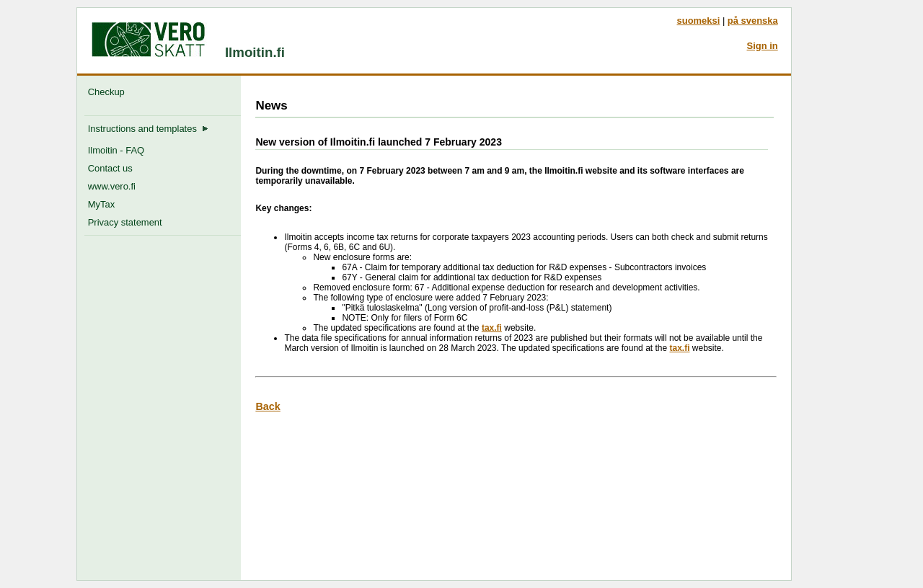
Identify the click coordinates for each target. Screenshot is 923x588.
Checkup (109, 92)
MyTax (101, 204)
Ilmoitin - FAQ (116, 150)
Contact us (110, 168)
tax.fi (492, 328)
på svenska (753, 21)
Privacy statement (125, 222)
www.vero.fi (112, 186)
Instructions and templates (148, 129)
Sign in (763, 46)
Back (268, 406)
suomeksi (699, 21)
